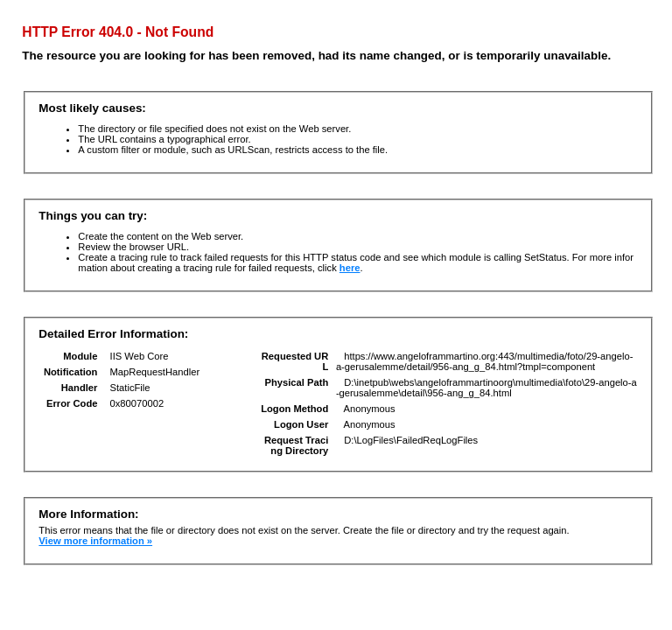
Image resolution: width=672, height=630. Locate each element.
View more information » (95, 541)
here (350, 268)
